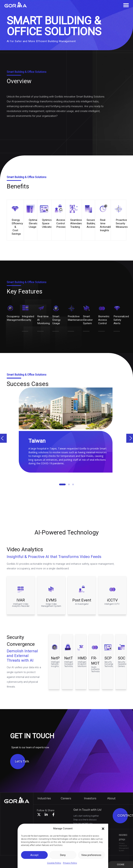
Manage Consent (121, 865)
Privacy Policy (70, 863)
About (111, 798)
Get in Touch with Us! (88, 810)
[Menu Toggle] (126, 5)
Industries (44, 798)
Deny (63, 855)
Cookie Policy (54, 863)
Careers (66, 798)
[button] (103, 829)
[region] (67, 443)
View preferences (91, 855)
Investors (90, 798)
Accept (34, 855)
